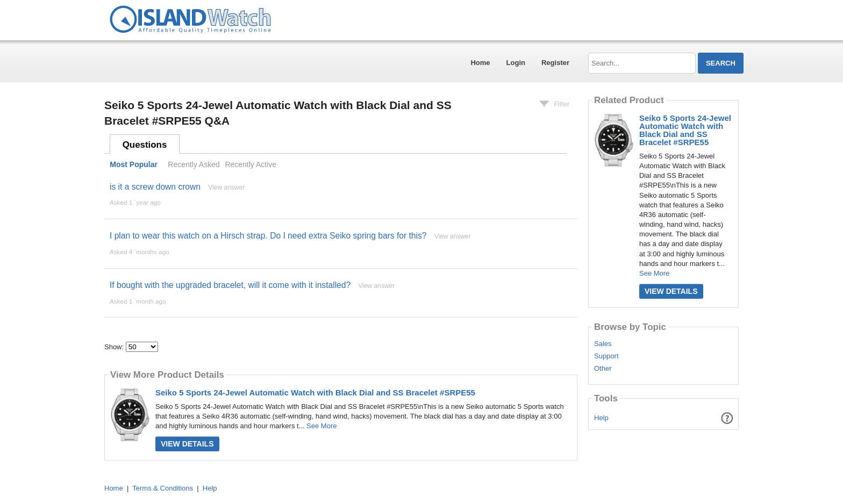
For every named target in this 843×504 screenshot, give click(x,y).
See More (322, 426)
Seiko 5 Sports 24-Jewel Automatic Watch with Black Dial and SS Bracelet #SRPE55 (315, 393)
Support (606, 356)
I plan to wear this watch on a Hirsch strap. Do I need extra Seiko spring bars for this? (268, 236)
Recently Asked (194, 164)
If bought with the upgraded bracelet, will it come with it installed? (230, 285)
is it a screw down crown (155, 187)
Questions (145, 145)
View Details (187, 444)
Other (603, 369)
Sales (603, 344)
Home (480, 63)
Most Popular (134, 164)
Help (601, 418)
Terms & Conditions (163, 488)
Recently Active (251, 164)
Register (555, 63)
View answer (226, 188)
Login (516, 63)
